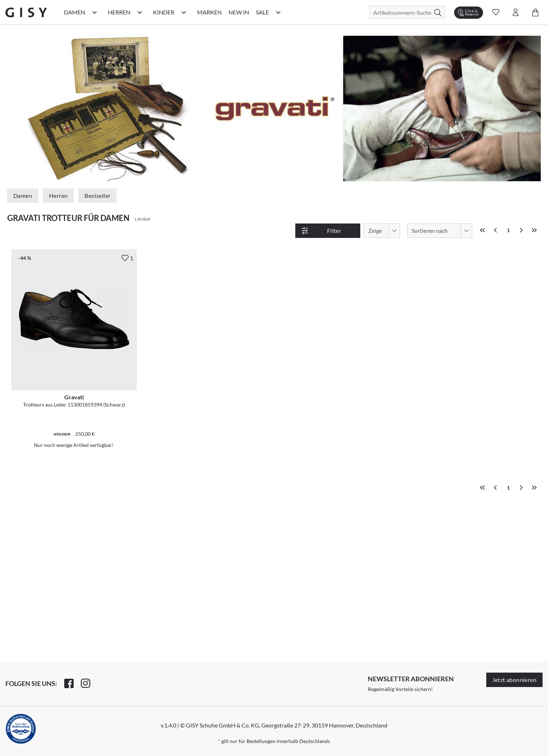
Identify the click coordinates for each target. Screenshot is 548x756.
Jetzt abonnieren (514, 680)
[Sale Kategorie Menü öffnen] (278, 12)
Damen (23, 195)
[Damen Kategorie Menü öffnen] (95, 12)
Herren (58, 195)
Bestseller (97, 195)
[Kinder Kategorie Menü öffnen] (184, 12)
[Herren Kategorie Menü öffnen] (140, 12)
